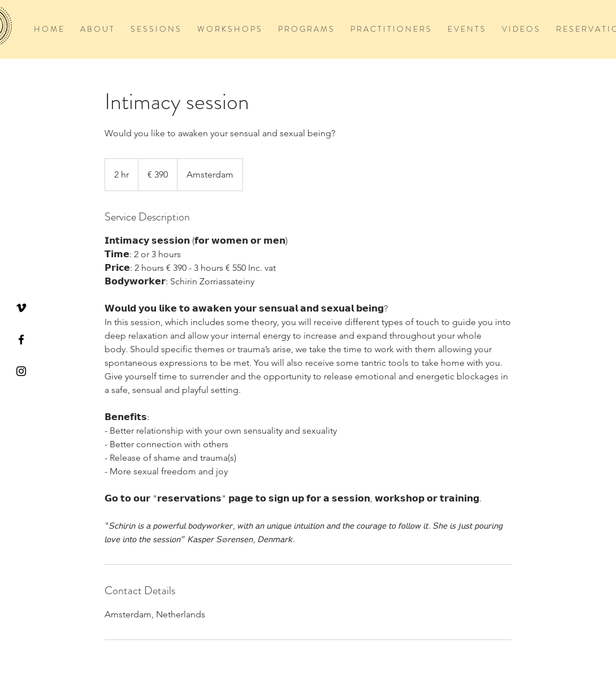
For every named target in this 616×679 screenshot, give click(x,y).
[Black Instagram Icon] (21, 371)
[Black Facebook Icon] (21, 339)
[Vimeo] (21, 308)
